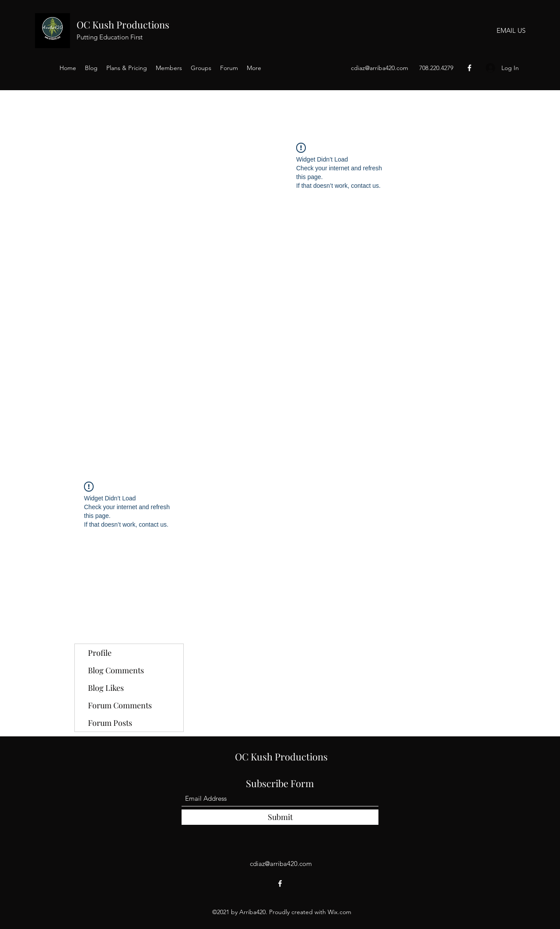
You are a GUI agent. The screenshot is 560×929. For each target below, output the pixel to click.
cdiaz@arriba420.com (380, 68)
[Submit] (280, 817)
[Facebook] (469, 68)
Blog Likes (106, 688)
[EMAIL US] (511, 31)
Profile (100, 653)
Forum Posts (110, 723)
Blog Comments (116, 670)
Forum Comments (120, 705)
